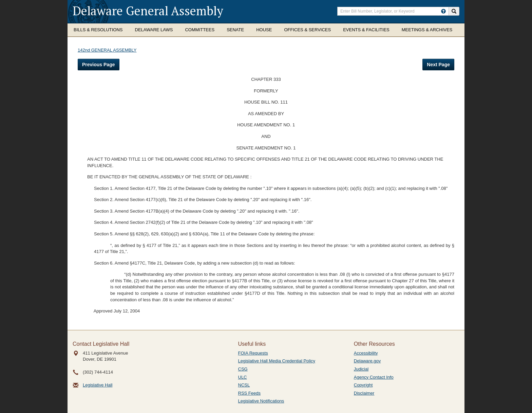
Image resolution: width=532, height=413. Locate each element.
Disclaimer (364, 393)
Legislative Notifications (261, 401)
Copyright (363, 385)
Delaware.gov (367, 361)
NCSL (244, 385)
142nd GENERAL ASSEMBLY (107, 50)
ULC (243, 377)
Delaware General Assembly (148, 11)
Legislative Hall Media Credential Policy (277, 361)
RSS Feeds (249, 393)
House (264, 30)
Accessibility (366, 353)
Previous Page (99, 65)
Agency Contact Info (374, 377)
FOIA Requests (253, 353)
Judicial (361, 369)
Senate (235, 30)
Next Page (438, 65)
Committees (200, 30)
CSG (243, 369)
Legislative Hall (98, 385)
